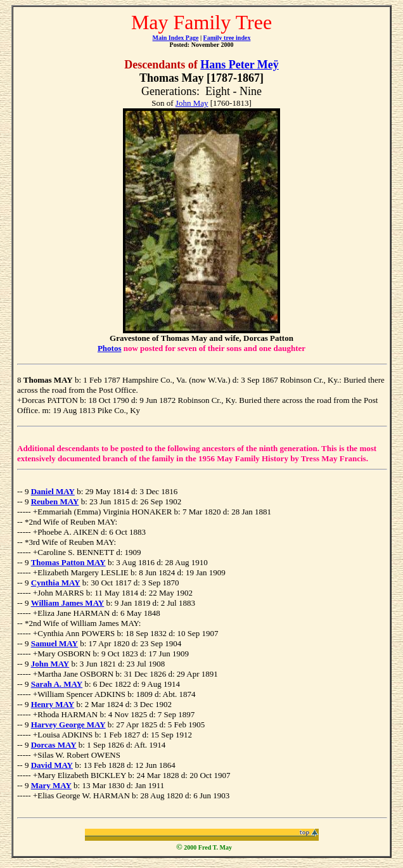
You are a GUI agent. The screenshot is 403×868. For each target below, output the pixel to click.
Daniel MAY (53, 491)
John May (192, 103)
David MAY (52, 765)
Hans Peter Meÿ (240, 65)
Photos (110, 348)
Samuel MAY (54, 643)
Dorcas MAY (54, 745)
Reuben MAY (55, 501)
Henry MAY (53, 704)
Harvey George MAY (68, 724)
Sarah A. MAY (57, 684)
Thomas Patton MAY (68, 562)
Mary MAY (51, 785)
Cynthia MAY (56, 583)
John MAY (50, 664)
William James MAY (68, 603)
